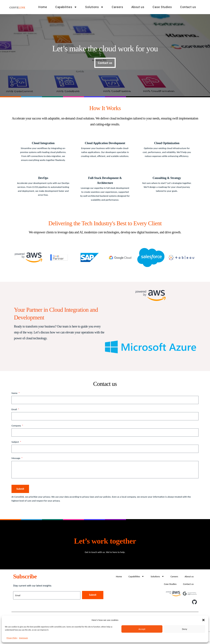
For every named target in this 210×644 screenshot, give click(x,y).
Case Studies (162, 7)
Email (15, 409)
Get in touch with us (95, 552)
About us (138, 7)
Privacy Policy (12, 638)
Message (16, 458)
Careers (117, 7)
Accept (142, 629)
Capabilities (66, 7)
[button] (203, 620)
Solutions (94, 7)
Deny (184, 629)
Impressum (23, 638)
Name (15, 393)
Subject (15, 442)
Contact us (188, 7)
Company (16, 426)
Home (43, 7)
